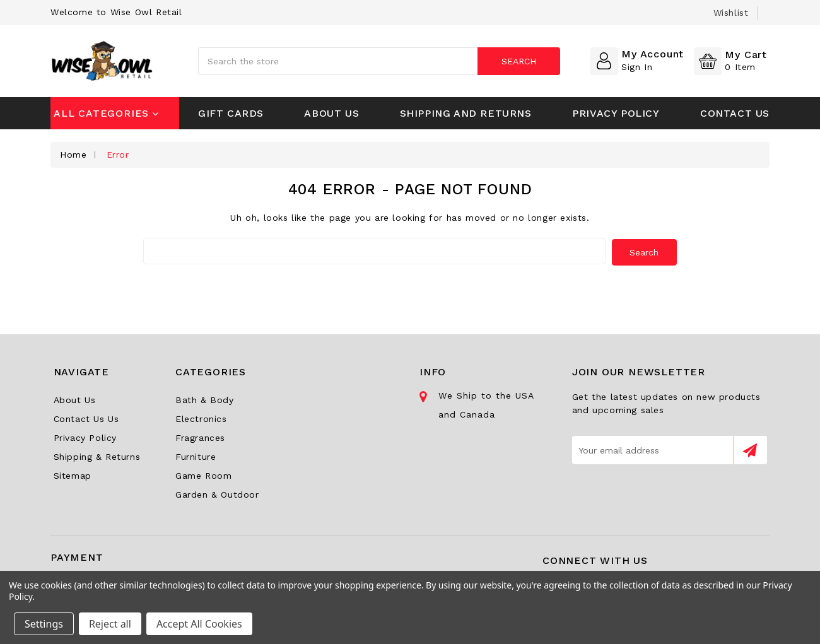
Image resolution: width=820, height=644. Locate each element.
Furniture (196, 455)
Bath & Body (205, 399)
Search (518, 61)
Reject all (110, 624)
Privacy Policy (616, 113)
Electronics (201, 418)
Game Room (203, 474)
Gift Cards (231, 113)
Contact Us (735, 113)
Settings (44, 624)
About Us (331, 113)
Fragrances (200, 436)
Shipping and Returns (466, 113)
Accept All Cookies (199, 624)
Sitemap (73, 474)
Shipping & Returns (97, 455)
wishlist (731, 13)
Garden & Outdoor (217, 493)
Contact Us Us (86, 418)
